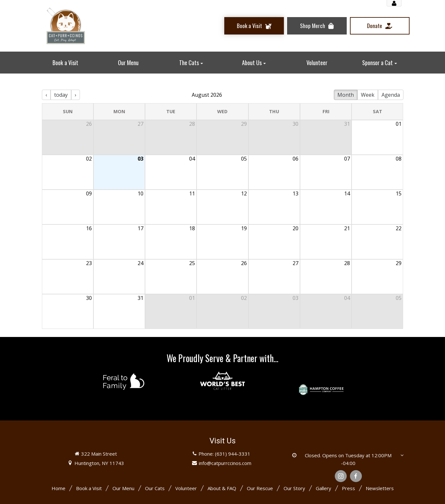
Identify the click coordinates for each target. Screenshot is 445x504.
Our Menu (123, 488)
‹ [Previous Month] (46, 95)
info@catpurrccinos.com (225, 463)
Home (58, 488)
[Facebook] (356, 476)
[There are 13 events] (223, 205)
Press (348, 488)
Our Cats (155, 488)
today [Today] (61, 95)
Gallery (324, 488)
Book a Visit (89, 488)
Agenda (391, 95)
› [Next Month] (76, 95)
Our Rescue (260, 488)
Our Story (294, 488)
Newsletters (380, 488)
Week (368, 95)
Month (346, 95)
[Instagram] (341, 476)
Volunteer (186, 488)
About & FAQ (222, 488)
